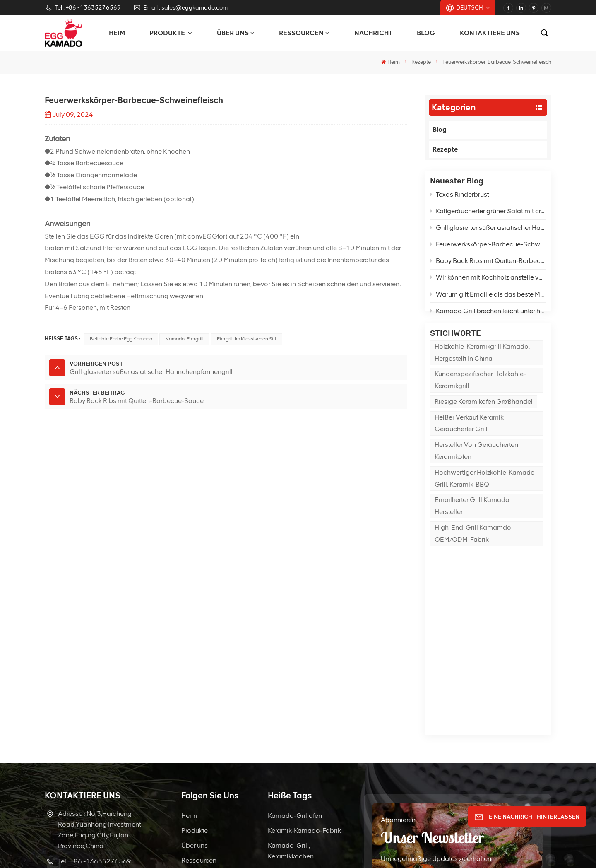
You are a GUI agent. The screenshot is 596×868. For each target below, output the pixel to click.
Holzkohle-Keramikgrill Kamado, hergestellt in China (482, 376)
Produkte (195, 672)
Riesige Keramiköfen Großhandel (484, 425)
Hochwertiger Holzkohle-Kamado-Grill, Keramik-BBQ (486, 501)
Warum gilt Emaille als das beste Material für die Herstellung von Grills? (488, 298)
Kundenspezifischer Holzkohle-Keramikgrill (480, 403)
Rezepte (421, 62)
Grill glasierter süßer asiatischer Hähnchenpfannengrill (488, 232)
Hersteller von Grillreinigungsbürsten (301, 780)
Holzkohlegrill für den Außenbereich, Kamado (303, 718)
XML (381, 849)
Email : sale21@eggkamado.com (98, 749)
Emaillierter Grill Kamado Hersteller (472, 529)
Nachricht (373, 33)
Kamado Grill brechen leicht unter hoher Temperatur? (488, 315)
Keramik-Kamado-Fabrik (304, 672)
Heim (117, 33)
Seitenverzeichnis (346, 849)
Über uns (233, 33)
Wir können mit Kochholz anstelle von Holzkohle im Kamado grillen (488, 281)
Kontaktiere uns (490, 33)
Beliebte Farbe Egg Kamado (121, 339)
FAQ (188, 732)
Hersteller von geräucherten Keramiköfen (476, 474)
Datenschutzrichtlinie (441, 849)
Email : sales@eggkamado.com (180, 8)
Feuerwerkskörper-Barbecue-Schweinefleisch (488, 248)
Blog (426, 33)
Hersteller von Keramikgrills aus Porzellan (293, 749)
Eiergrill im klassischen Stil (246, 339)
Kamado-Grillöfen (295, 657)
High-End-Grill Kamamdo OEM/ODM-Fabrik (473, 557)
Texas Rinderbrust (460, 199)
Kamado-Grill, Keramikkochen (291, 692)
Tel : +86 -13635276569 (83, 8)
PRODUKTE (168, 33)
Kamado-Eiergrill (185, 339)
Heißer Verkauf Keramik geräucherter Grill (469, 446)
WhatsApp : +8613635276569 (87, 774)
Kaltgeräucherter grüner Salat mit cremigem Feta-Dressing (488, 215)
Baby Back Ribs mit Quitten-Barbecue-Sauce (488, 265)
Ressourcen (301, 33)
